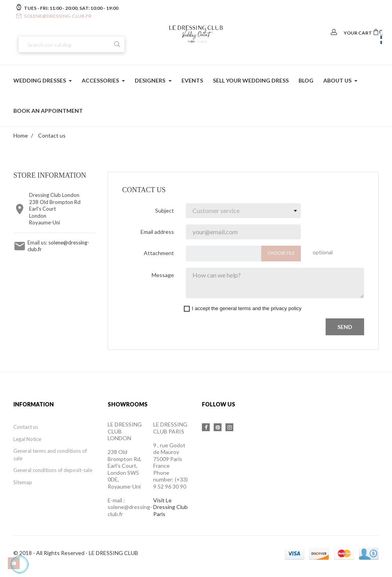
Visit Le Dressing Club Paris (170, 507)
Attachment (159, 253)
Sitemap (23, 482)
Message (163, 275)
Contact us (26, 427)
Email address (157, 232)
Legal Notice (27, 439)
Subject (165, 210)
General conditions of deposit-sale (53, 470)
